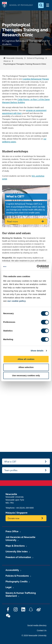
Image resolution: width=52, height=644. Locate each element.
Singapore (22, 513)
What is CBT (10, 462)
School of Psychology (35, 58)
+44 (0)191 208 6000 (25, 508)
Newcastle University (14, 58)
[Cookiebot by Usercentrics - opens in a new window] (37, 267)
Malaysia (10, 513)
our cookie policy (17, 301)
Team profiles (11, 470)
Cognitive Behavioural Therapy (36, 79)
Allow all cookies (26, 359)
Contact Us (42, 630)
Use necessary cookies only (26, 375)
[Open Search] (41, 5)
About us (7, 61)
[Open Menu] (48, 5)
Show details (37, 351)
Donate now (14, 518)
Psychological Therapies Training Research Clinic (25, 64)
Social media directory (37, 625)
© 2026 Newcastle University (34, 635)
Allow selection (26, 367)
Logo (4, 5)
